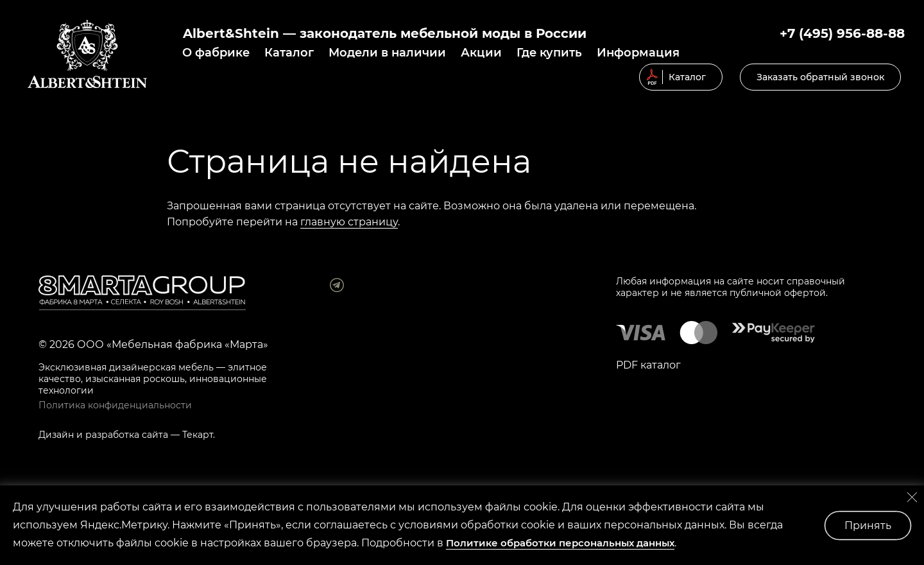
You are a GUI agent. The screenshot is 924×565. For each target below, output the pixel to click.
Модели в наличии (387, 53)
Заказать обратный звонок (820, 77)
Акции (481, 53)
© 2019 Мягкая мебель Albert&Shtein (87, 54)
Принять (868, 526)
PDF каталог (648, 365)
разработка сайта (127, 435)
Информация (638, 53)
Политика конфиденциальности (115, 405)
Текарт (198, 435)
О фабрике (216, 53)
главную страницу (349, 222)
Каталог (289, 53)
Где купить (549, 53)
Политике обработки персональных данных (560, 543)
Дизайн (56, 435)
